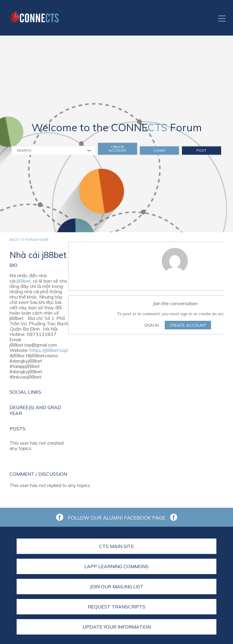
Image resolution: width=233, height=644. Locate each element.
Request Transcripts (117, 607)
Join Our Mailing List (117, 587)
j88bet (24, 281)
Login (159, 150)
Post (201, 150)
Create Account (118, 149)
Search (24, 150)
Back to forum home (29, 240)
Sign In (152, 325)
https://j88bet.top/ (49, 350)
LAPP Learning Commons (116, 566)
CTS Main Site (116, 546)
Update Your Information (117, 627)
